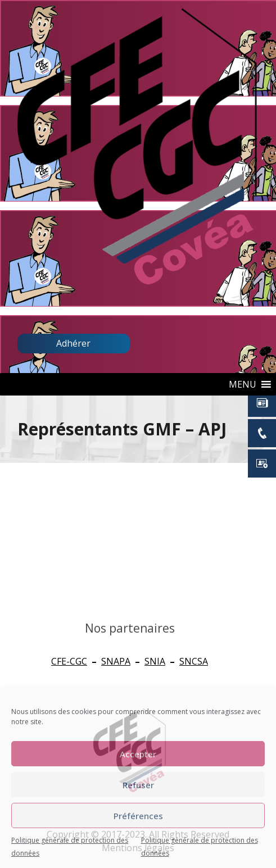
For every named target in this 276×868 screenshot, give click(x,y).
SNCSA (194, 661)
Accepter (138, 754)
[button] (243, 384)
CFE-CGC (69, 661)
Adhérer (73, 343)
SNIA (155, 661)
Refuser (138, 785)
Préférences (138, 816)
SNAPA (116, 661)
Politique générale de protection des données (70, 847)
